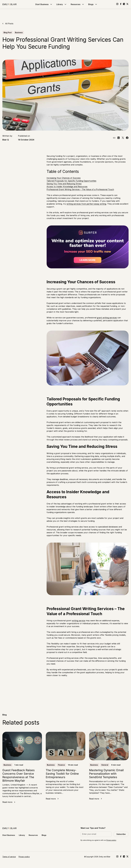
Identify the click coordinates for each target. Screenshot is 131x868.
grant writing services (107, 318)
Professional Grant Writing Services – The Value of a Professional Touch (80, 189)
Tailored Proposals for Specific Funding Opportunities (71, 181)
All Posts (9, 24)
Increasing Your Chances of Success (64, 178)
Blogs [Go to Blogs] (93, 4)
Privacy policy (111, 840)
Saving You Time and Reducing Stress (64, 184)
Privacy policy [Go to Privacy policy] (24, 857)
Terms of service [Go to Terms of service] (9, 857)
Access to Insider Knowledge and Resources (67, 187)
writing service (79, 621)
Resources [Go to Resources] (78, 4)
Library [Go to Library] (62, 4)
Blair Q (6, 140)
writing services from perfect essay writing (86, 204)
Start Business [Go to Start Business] (44, 4)
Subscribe (121, 834)
